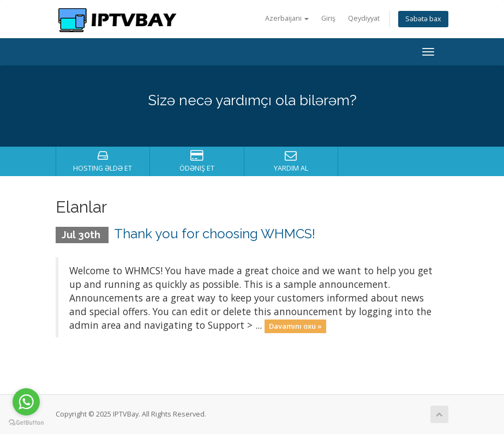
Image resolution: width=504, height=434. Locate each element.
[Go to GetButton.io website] (26, 423)
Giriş (328, 18)
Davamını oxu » (295, 326)
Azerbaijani (287, 18)
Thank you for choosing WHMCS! (215, 234)
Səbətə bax (423, 19)
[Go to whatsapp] (26, 402)
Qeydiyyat (364, 18)
